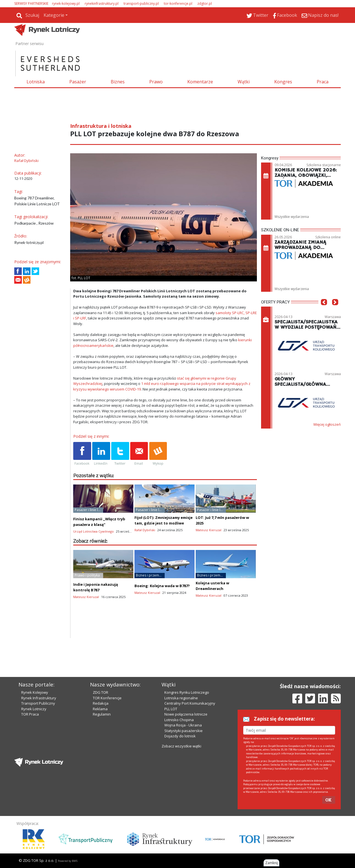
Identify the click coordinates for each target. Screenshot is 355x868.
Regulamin (102, 714)
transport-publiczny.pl (141, 3)
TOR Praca (30, 714)
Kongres (283, 82)
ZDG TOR (100, 692)
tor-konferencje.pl (178, 3)
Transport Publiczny (38, 703)
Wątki (244, 82)
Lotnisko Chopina (179, 720)
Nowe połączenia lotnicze (186, 714)
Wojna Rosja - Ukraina (183, 725)
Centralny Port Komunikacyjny (190, 703)
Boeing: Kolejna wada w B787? (162, 586)
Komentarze (200, 82)
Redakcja (101, 703)
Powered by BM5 (68, 861)
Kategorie (54, 15)
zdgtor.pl (205, 3)
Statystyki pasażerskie (184, 731)
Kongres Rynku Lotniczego (187, 692)
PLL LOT (171, 709)
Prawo (156, 82)
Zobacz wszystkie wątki (181, 746)
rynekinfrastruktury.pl (102, 3)
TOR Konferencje (107, 698)
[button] (324, 310)
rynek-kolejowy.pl (66, 3)
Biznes (118, 82)
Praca (323, 82)
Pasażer (78, 82)
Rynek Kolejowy (35, 692)
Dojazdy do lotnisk (180, 736)
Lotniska (36, 82)
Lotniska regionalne (181, 698)
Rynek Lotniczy (34, 709)
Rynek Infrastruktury (39, 698)
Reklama (100, 709)
